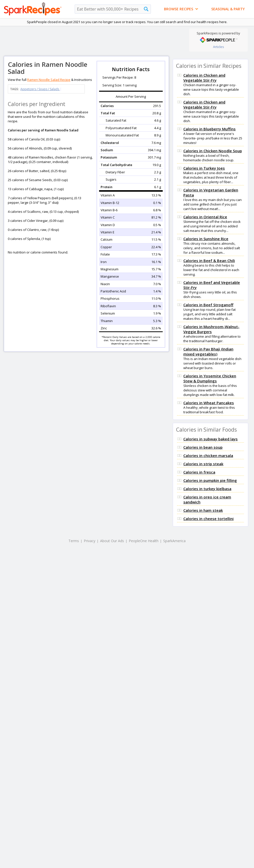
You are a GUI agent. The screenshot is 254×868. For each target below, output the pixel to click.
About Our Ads (112, 541)
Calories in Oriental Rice (205, 217)
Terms (74, 541)
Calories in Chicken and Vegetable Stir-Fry (204, 78)
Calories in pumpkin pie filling (210, 480)
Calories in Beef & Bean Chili (209, 261)
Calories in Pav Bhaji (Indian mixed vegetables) (208, 351)
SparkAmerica (174, 541)
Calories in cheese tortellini (208, 519)
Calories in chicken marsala (208, 455)
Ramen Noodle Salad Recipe (49, 80)
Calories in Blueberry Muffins (209, 129)
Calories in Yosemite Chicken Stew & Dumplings (210, 378)
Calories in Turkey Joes (204, 168)
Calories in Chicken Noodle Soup (213, 151)
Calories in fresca (199, 472)
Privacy (90, 541)
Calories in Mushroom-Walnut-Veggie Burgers (211, 329)
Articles (219, 47)
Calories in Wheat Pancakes (209, 403)
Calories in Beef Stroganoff (208, 305)
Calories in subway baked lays (210, 439)
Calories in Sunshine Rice (206, 239)
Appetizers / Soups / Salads (40, 89)
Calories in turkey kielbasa (207, 489)
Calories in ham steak (203, 510)
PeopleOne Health (144, 541)
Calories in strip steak (203, 464)
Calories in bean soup (203, 447)
